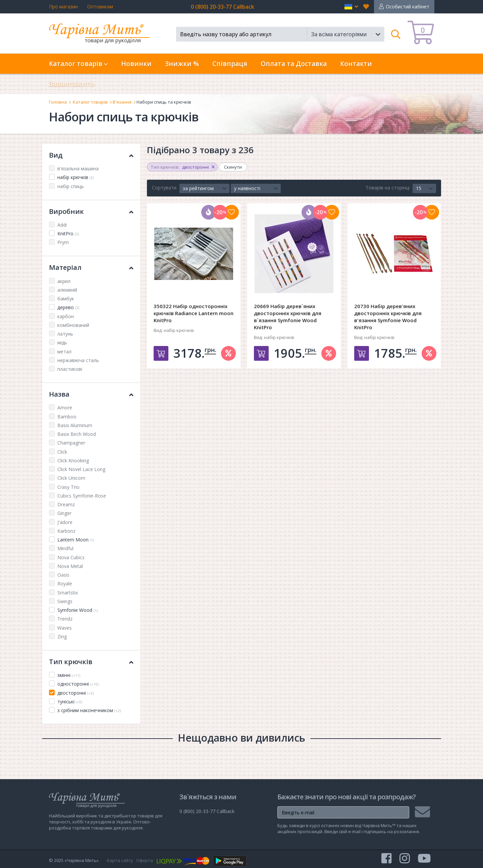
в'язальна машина (78, 168)
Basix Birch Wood (77, 434)
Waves (65, 628)
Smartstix (68, 593)
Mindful (65, 548)
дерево (68, 307)
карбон (66, 316)
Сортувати (164, 188)
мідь (62, 342)
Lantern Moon (76, 540)
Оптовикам (100, 7)
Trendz (65, 619)
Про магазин (63, 7)
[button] (351, 7)
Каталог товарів (90, 102)
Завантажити (72, 84)
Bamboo (67, 417)
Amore (65, 408)
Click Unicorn (71, 478)
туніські (70, 702)
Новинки (136, 64)
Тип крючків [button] (91, 662)
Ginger (64, 513)
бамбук (66, 299)
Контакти (356, 64)
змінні (69, 675)
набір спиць (71, 186)
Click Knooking (73, 460)
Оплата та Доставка (294, 64)
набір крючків (75, 177)
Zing (62, 636)
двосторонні (75, 693)
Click (62, 452)
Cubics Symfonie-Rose (82, 496)
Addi (62, 225)
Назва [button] (91, 394)
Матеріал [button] (91, 267)
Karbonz (66, 531)
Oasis (63, 575)
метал (64, 352)
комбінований (73, 325)
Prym (63, 242)
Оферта (145, 860)
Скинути (233, 167)
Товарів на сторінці (388, 188)
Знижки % (182, 64)
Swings (65, 601)
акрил (64, 281)
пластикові (70, 369)
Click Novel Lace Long (81, 469)
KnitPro (68, 234)
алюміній (67, 290)
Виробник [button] (91, 211)
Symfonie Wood (77, 610)
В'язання (122, 102)
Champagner (71, 443)
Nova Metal (70, 566)
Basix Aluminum (75, 425)
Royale (65, 584)
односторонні (78, 684)
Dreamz (66, 504)
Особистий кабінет (408, 7)
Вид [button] (91, 155)
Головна (58, 102)
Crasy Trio (68, 487)
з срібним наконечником (89, 710)
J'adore (65, 522)
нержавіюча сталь (78, 360)
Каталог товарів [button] (78, 64)
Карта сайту (120, 860)
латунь (65, 334)
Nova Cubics (71, 557)
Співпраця (230, 64)
